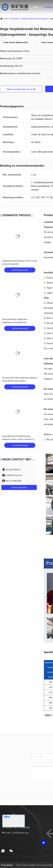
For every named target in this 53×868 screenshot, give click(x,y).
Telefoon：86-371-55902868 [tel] (16, 828)
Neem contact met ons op (21, 89)
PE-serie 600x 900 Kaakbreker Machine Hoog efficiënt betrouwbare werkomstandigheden (20, 381)
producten (14, 19)
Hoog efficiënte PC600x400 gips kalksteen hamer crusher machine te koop (18, 439)
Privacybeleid (7, 865)
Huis (35, 7)
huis (6, 19)
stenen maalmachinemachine (34, 19)
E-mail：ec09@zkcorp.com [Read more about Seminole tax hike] (15, 833)
